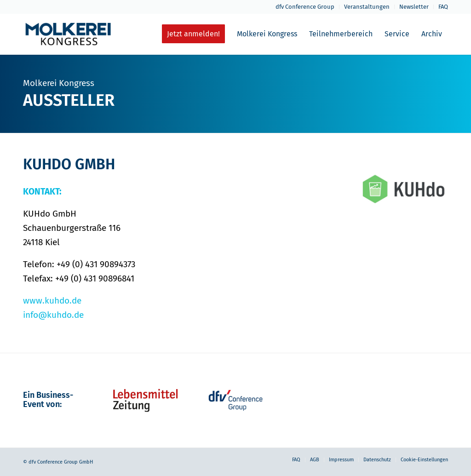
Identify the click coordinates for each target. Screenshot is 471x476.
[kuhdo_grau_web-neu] (405, 189)
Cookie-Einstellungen (424, 460)
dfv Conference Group (305, 7)
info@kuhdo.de (53, 315)
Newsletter (414, 7)
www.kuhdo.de (52, 301)
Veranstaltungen (367, 7)
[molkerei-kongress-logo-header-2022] (68, 34)
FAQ (443, 7)
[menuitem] (305, 7)
